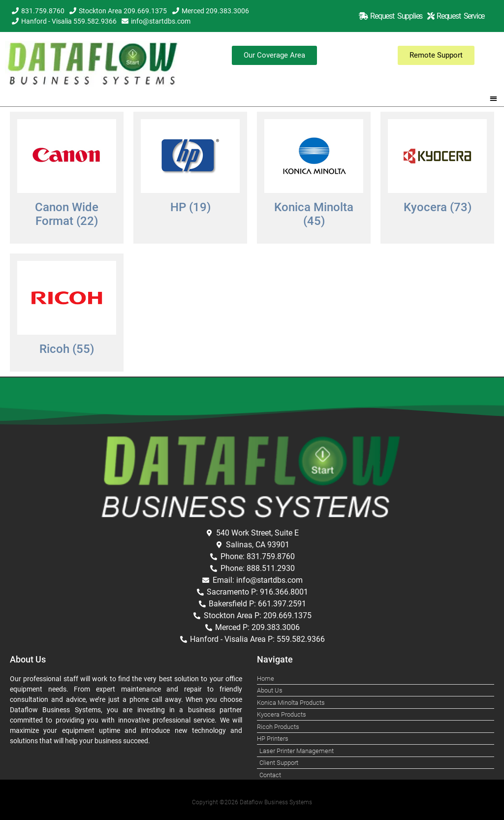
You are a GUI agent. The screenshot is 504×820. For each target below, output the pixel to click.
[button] (494, 98)
